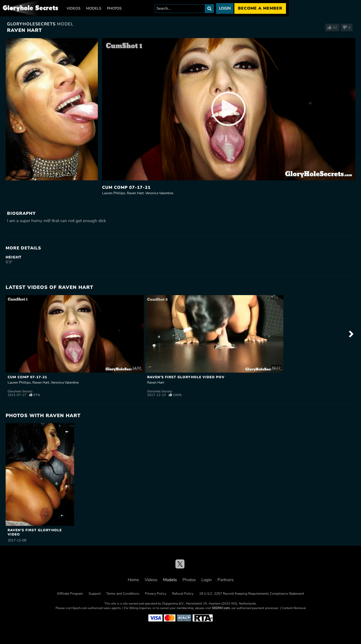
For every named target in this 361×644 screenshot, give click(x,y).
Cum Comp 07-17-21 (126, 187)
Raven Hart (135, 193)
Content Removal (294, 608)
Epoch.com (80, 608)
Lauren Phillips (114, 193)
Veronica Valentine (159, 193)
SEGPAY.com (221, 608)
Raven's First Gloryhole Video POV (186, 377)
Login (225, 8)
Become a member (260, 8)
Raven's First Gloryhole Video (35, 532)
